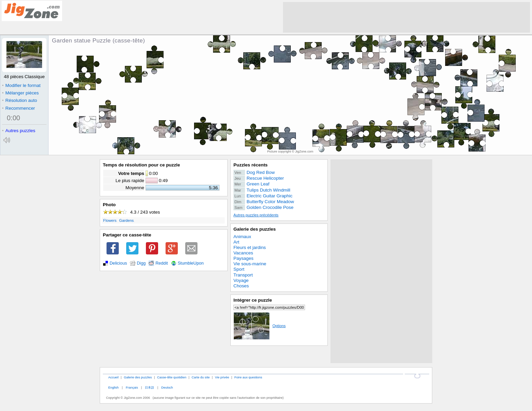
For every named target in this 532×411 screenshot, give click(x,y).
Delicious (118, 263)
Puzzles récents (251, 165)
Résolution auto (20, 100)
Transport (243, 275)
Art (236, 242)
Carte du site (201, 377)
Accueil (113, 377)
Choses (241, 286)
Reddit (162, 263)
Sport (239, 269)
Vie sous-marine (250, 264)
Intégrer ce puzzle (253, 300)
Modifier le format (21, 85)
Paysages (243, 258)
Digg (141, 263)
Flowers (110, 220)
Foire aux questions (248, 377)
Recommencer (18, 108)
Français (132, 387)
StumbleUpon (191, 263)
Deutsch (167, 387)
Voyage (241, 280)
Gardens (126, 220)
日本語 (149, 387)
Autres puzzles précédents (256, 215)
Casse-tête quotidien (172, 377)
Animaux (242, 237)
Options (260, 326)
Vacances (243, 253)
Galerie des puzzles (255, 229)
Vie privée (222, 377)
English (113, 387)
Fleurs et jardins (250, 247)
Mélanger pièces (20, 93)
